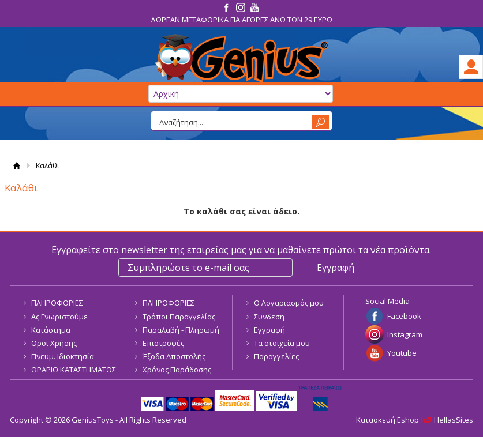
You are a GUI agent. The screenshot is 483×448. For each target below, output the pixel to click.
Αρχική (17, 166)
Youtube (402, 353)
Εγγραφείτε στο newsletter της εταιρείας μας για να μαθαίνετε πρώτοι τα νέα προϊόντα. (241, 250)
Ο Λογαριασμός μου (289, 303)
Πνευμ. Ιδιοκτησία (63, 356)
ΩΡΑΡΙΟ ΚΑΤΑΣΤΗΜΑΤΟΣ (74, 370)
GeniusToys (241, 59)
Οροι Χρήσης (54, 343)
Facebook (404, 316)
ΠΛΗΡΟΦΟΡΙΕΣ (57, 303)
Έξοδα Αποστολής (174, 356)
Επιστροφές (163, 343)
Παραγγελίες (276, 356)
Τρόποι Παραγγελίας (179, 317)
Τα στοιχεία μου (282, 343)
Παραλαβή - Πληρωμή (181, 330)
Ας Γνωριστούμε (59, 317)
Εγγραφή (269, 330)
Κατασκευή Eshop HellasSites (415, 420)
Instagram (405, 334)
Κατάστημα (51, 330)
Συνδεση (269, 317)
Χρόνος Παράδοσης (177, 370)
